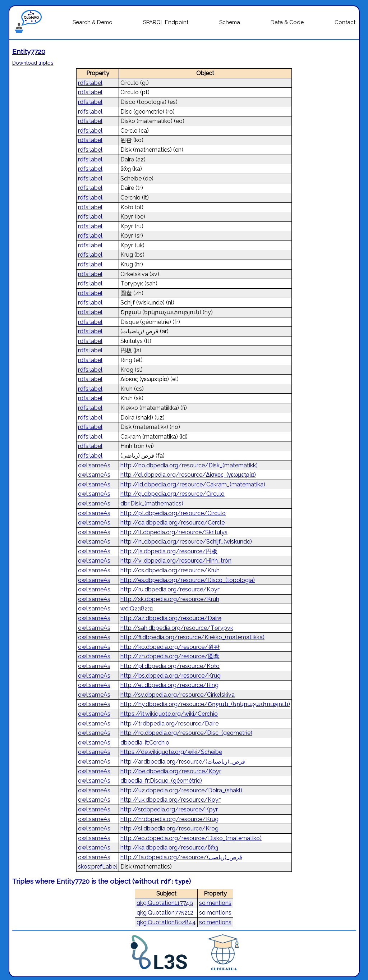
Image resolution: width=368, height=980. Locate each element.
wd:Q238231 (137, 608)
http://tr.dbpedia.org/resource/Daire (169, 723)
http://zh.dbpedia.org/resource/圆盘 (170, 656)
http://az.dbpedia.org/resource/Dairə (171, 618)
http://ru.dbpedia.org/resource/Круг (170, 589)
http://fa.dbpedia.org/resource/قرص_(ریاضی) (181, 857)
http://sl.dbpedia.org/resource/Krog (169, 828)
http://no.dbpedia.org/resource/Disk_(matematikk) (189, 465)
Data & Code (287, 22)
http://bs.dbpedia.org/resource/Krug (171, 676)
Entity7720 (29, 51)
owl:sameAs (94, 465)
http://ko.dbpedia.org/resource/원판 (170, 647)
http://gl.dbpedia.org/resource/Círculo (172, 494)
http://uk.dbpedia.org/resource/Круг (171, 800)
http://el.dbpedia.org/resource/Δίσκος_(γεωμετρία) (188, 475)
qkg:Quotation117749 (165, 903)
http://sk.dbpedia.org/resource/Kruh (170, 599)
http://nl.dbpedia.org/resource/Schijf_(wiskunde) (186, 542)
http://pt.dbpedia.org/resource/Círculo (173, 513)
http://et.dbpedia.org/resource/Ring (169, 685)
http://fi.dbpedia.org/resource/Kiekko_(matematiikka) (192, 637)
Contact (345, 22)
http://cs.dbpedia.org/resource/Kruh (170, 570)
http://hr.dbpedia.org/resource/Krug (169, 819)
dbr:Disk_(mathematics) (152, 503)
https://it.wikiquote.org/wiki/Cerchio (169, 714)
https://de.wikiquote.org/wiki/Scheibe (171, 752)
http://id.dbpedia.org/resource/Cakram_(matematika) (193, 484)
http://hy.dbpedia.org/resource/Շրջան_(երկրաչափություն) (205, 704)
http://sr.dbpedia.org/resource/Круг (169, 809)
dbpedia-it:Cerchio (145, 743)
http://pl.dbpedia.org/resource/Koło (170, 666)
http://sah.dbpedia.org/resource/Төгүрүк (177, 628)
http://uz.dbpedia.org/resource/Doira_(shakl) (181, 790)
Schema (230, 22)
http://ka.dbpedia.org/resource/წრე (169, 848)
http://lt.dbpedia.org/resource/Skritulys (174, 532)
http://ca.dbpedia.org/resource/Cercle (172, 523)
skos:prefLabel (98, 867)
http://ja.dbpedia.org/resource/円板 (169, 551)
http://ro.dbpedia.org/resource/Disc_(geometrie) (186, 733)
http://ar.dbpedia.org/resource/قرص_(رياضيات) (183, 762)
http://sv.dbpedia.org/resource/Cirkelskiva (178, 695)
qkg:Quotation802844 (166, 922)
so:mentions (215, 903)
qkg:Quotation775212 (165, 913)
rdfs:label (90, 83)
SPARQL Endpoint (166, 22)
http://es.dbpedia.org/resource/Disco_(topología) (188, 580)
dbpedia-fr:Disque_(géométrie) (161, 781)
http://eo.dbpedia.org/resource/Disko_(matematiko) (191, 838)
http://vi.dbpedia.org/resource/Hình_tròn (176, 561)
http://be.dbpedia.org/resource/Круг (171, 771)
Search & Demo (93, 22)
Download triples (33, 63)
